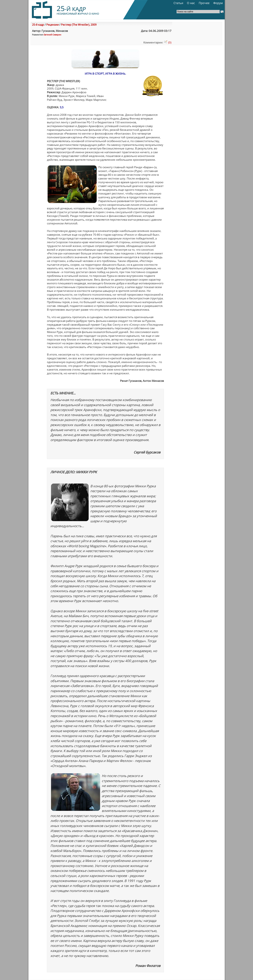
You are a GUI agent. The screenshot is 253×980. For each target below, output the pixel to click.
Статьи (178, 3)
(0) (168, 42)
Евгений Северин (52, 35)
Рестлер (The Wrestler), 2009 (79, 25)
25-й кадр (38, 25)
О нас (191, 3)
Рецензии (52, 25)
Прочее (204, 3)
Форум (218, 3)
